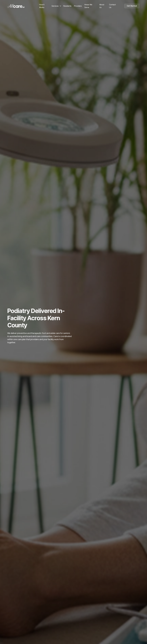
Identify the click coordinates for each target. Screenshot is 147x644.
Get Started (132, 6)
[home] (23, 6)
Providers (78, 6)
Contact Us (112, 6)
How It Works (42, 6)
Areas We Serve (88, 6)
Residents (67, 6)
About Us (102, 6)
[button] (56, 6)
